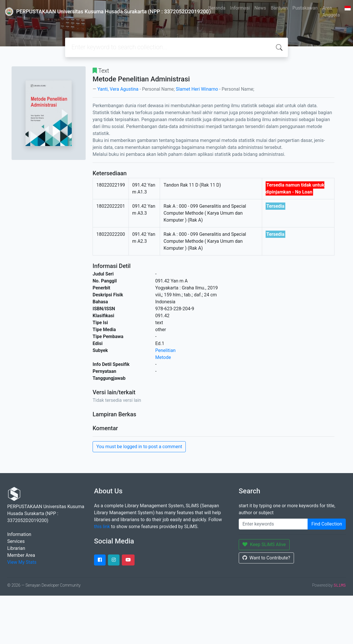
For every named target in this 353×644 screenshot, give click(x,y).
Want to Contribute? (266, 558)
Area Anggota (331, 11)
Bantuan (279, 8)
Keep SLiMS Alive (264, 544)
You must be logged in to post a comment (139, 447)
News (260, 8)
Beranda (217, 8)
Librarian (16, 548)
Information (19, 534)
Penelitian (166, 350)
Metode (163, 357)
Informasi (240, 8)
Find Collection (327, 524)
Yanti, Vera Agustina (118, 89)
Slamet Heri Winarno (197, 89)
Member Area (21, 555)
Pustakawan (305, 8)
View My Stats (22, 562)
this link (102, 527)
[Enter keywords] (273, 524)
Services (16, 541)
